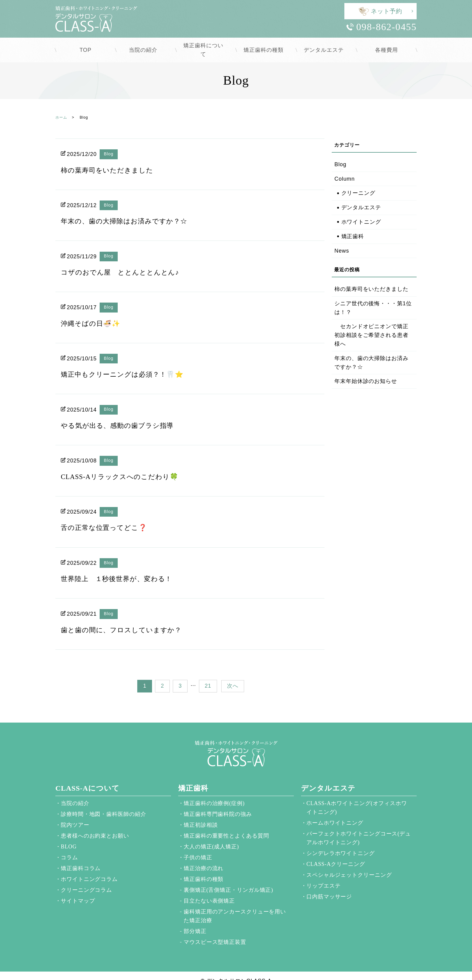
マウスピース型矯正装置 (215, 932)
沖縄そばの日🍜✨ (93, 313)
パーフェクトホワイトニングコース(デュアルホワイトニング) (359, 828)
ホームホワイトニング (335, 812)
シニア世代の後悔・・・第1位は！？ (373, 297)
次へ (233, 675)
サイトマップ (78, 890)
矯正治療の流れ (203, 858)
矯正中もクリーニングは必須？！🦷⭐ (127, 364)
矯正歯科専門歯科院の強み (218, 804)
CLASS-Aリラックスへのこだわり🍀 (124, 466)
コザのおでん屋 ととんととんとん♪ (125, 262)
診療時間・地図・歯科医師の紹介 (104, 804)
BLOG (69, 836)
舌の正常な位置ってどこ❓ (108, 517)
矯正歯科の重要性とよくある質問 (226, 825)
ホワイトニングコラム (89, 869)
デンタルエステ (326, 45)
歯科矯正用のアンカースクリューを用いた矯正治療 (235, 905)
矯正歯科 (353, 226)
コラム (69, 847)
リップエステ (323, 875)
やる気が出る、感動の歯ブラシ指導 (122, 415)
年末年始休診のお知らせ (366, 371)
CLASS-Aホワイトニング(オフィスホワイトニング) (357, 797)
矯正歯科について (206, 45)
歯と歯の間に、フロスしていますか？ (126, 619)
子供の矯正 (198, 847)
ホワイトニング (361, 211)
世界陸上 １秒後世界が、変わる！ (121, 568)
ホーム (61, 107)
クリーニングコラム (86, 879)
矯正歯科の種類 (266, 45)
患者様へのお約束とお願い (95, 825)
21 (208, 675)
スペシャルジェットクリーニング (349, 864)
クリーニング (358, 182)
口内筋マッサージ (329, 886)
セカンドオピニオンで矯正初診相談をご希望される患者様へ (371, 325)
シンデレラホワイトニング (341, 843)
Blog (109, 143)
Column (345, 168)
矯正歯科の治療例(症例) (214, 793)
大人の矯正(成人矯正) (211, 836)
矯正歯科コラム (81, 858)
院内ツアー (75, 814)
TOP (85, 45)
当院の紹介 (146, 45)
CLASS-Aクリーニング (336, 854)
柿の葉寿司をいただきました (111, 160)
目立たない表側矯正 (209, 890)
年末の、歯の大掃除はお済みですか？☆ (129, 210)
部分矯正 (195, 921)
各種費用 (387, 45)
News (342, 240)
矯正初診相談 (201, 814)
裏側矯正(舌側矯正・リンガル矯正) (228, 879)
